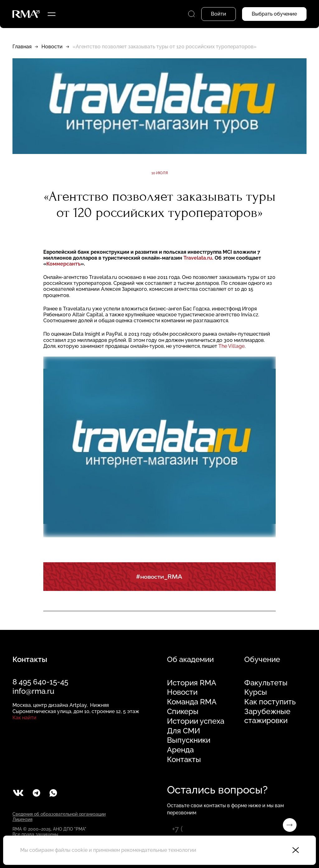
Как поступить (270, 702)
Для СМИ (183, 731)
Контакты (184, 760)
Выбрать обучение (274, 14)
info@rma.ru (33, 691)
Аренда (180, 750)
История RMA (192, 683)
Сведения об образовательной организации (59, 814)
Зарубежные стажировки (267, 716)
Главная (22, 47)
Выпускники (189, 740)
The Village (231, 346)
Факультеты (266, 683)
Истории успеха (196, 721)
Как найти (24, 718)
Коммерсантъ (64, 264)
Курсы (256, 692)
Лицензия (22, 819)
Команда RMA (192, 702)
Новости (52, 47)
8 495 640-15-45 (40, 682)
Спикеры (183, 712)
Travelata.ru (198, 258)
